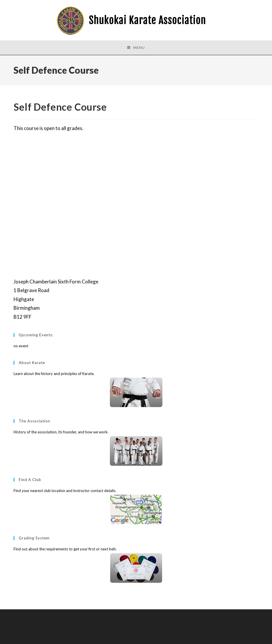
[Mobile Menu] (136, 48)
